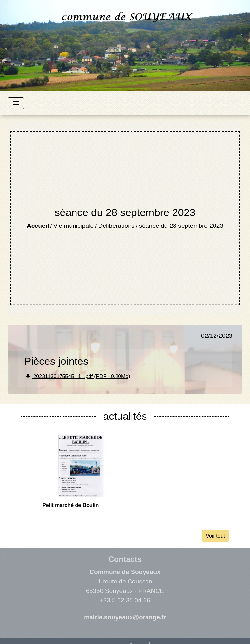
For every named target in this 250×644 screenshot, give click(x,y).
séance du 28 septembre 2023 (181, 226)
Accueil (38, 226)
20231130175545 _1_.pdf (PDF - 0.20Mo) (77, 377)
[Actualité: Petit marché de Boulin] (80, 472)
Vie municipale (74, 226)
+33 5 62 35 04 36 (125, 600)
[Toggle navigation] (16, 103)
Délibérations (116, 226)
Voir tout (215, 536)
